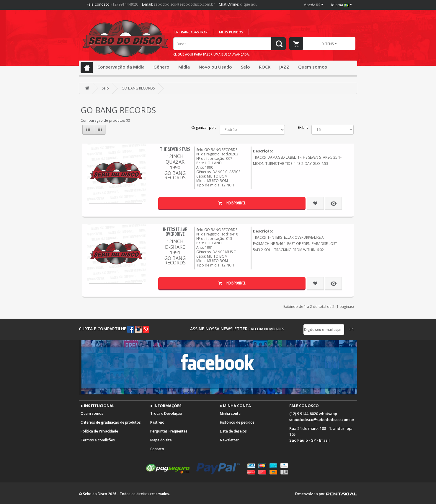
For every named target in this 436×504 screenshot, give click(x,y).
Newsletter (229, 440)
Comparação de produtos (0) (105, 120)
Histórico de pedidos (237, 422)
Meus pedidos (231, 32)
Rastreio (157, 422)
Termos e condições (98, 440)
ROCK (265, 67)
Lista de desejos (233, 431)
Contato (157, 449)
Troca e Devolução (166, 413)
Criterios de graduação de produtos (111, 422)
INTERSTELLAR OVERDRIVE (175, 231)
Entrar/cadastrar (191, 32)
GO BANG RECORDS (138, 88)
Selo (245, 67)
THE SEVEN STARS (175, 149)
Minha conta (230, 413)
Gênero (161, 67)
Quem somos (313, 67)
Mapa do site (161, 440)
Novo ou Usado (215, 67)
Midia (184, 67)
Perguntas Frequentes (169, 431)
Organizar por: (204, 127)
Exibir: (303, 127)
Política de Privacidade (99, 431)
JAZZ (284, 67)
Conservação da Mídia (121, 67)
